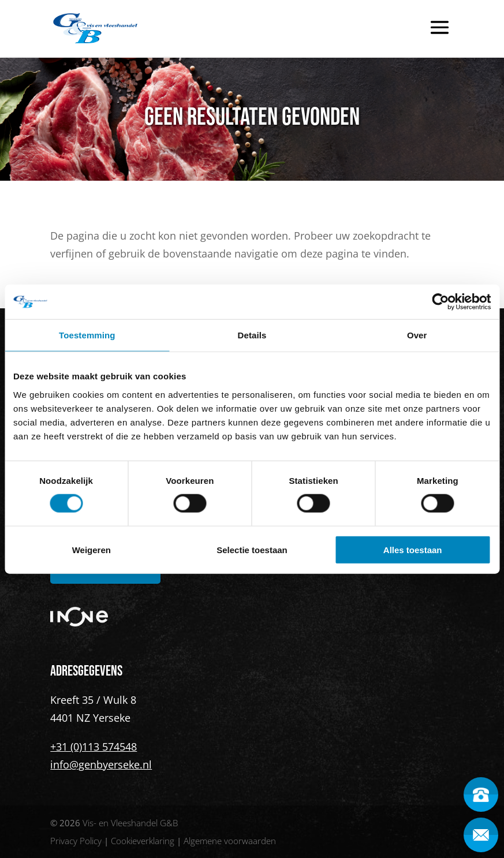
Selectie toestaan (252, 549)
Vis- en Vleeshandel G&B (130, 823)
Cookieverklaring (143, 841)
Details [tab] (252, 335)
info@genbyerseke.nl (101, 764)
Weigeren (92, 549)
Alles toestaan (413, 549)
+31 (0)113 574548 (94, 747)
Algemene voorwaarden (230, 841)
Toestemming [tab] (87, 335)
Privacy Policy (76, 841)
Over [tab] (417, 335)
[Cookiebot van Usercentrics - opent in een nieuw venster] (440, 302)
